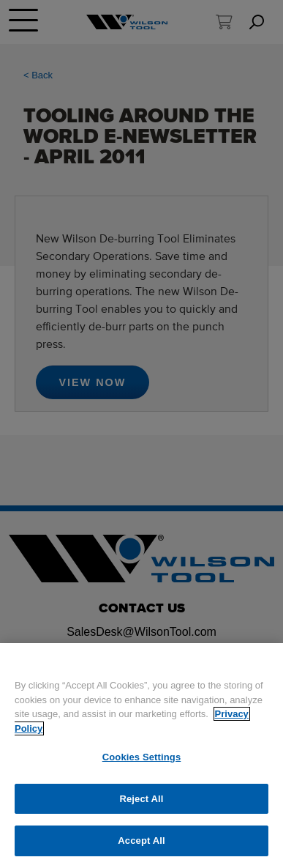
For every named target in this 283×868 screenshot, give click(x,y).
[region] (141, 756)
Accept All (141, 841)
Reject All (141, 799)
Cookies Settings (142, 757)
